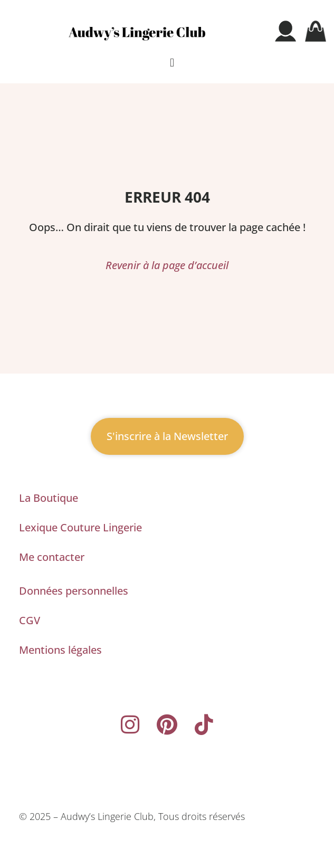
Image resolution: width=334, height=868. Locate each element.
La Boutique (49, 498)
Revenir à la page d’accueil (167, 265)
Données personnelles (74, 591)
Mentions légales (60, 650)
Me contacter (52, 557)
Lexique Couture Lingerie (80, 527)
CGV (30, 620)
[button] (172, 63)
